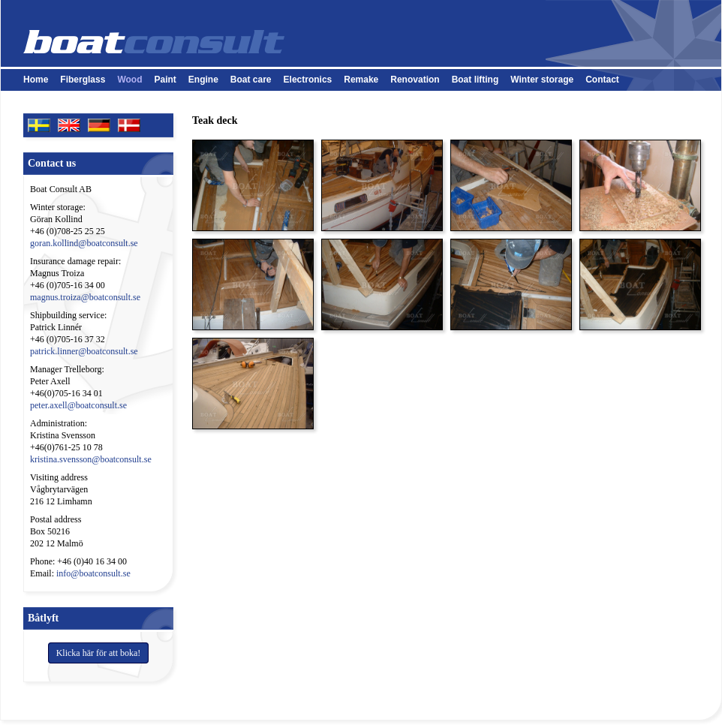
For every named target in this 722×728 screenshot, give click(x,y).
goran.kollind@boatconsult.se (84, 243)
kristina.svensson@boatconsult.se (91, 459)
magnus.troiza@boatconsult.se (85, 297)
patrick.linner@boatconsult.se (84, 351)
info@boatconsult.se (93, 573)
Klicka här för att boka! (99, 653)
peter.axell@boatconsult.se (78, 405)
